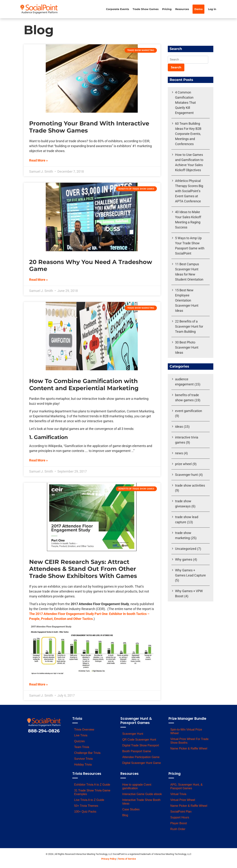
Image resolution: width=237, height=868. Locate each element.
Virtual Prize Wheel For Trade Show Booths (189, 741)
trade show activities (190, 485)
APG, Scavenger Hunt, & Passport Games (186, 786)
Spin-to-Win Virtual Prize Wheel (186, 731)
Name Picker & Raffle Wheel (189, 748)
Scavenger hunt (186, 475)
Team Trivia (82, 747)
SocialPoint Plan (181, 812)
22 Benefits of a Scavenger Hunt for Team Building (189, 326)
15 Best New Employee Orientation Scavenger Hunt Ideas (187, 300)
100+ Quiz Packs (85, 812)
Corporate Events (117, 9)
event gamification (189, 411)
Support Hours (180, 817)
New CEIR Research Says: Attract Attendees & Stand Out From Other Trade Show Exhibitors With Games (83, 569)
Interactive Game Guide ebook (142, 794)
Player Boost (179, 823)
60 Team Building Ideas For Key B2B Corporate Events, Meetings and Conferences (188, 134)
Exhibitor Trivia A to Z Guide (92, 785)
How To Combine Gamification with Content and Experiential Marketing (84, 384)
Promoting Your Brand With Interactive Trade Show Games (89, 127)
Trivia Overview (84, 730)
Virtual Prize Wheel (183, 800)
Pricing (167, 9)
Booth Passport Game (137, 751)
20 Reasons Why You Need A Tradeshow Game (91, 265)
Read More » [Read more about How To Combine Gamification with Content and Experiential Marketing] (38, 460)
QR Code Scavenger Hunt (139, 740)
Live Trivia (81, 735)
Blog (125, 815)
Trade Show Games (146, 9)
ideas (179, 427)
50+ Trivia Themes (86, 806)
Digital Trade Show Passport (141, 745)
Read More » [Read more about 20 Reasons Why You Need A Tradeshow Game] (38, 280)
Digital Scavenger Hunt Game (142, 763)
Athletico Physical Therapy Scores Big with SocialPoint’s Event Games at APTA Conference (189, 191)
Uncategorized (186, 549)
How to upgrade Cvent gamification (137, 786)
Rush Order (178, 829)
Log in (212, 9)
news (179, 453)
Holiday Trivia (83, 765)
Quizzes (79, 741)
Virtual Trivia (178, 794)
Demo (198, 9)
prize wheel (183, 464)
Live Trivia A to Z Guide (89, 800)
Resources (182, 9)
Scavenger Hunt (133, 734)
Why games (184, 559)
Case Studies (131, 809)
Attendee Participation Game (141, 757)
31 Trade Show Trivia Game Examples (92, 792)
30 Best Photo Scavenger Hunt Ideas (187, 347)
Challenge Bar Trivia (87, 753)
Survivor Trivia (83, 759)
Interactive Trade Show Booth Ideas (141, 802)
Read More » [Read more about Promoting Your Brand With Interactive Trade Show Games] (38, 160)
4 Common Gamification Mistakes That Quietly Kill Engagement (185, 103)
